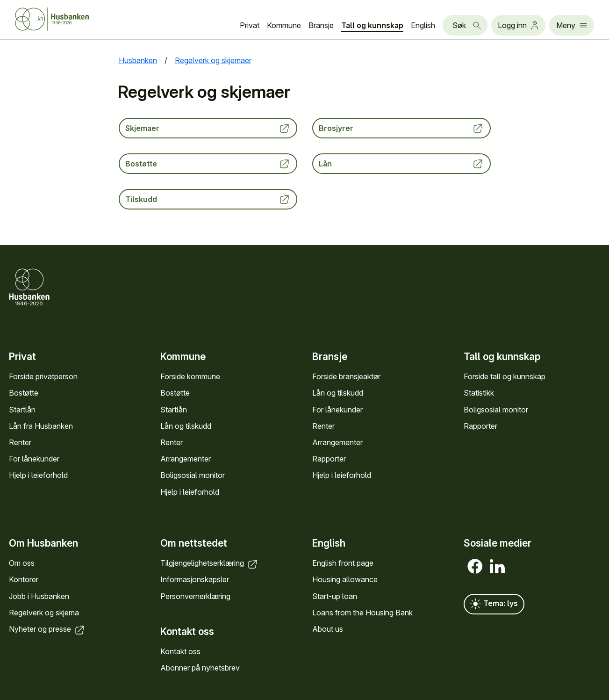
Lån (401, 164)
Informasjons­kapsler (195, 580)
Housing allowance (345, 580)
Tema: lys (494, 605)
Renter (20, 442)
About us (328, 629)
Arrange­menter (186, 459)
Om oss (22, 563)
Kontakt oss (180, 651)
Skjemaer (208, 128)
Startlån (22, 409)
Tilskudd (208, 199)
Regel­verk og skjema (44, 613)
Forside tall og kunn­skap (505, 376)
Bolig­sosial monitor (193, 475)
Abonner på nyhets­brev (200, 668)
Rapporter (329, 459)
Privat (250, 25)
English (423, 25)
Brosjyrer (401, 128)
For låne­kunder (34, 459)
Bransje (321, 25)
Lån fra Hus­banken (41, 426)
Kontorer (24, 580)
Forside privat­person (43, 376)
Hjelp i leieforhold (38, 475)
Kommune (284, 25)
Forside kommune (190, 376)
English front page (343, 563)
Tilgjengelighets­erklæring (210, 563)
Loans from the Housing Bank (362, 613)
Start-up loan (335, 596)
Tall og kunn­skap (372, 25)
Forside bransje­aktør (346, 376)
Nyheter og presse (47, 629)
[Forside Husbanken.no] (64, 19)
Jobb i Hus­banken (39, 596)
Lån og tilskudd (186, 426)
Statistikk (479, 393)
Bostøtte (208, 164)
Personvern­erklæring (195, 596)
